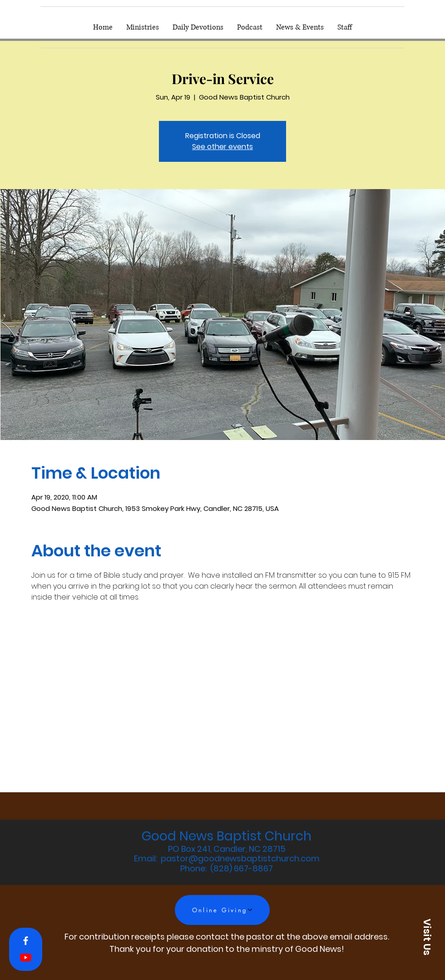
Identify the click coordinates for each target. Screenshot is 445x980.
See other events (222, 147)
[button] (427, 937)
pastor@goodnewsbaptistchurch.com (240, 858)
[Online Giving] (222, 910)
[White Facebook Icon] (26, 941)
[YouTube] (26, 957)
